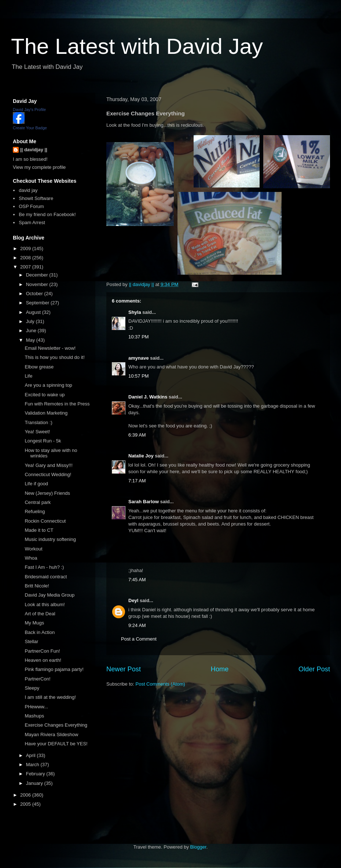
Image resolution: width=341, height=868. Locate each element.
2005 (26, 804)
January (35, 783)
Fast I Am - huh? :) (44, 567)
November (38, 284)
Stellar (31, 641)
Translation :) (38, 422)
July (31, 321)
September (38, 303)
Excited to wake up (45, 395)
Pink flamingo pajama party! (54, 669)
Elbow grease (39, 367)
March (33, 765)
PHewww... (36, 707)
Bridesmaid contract (46, 577)
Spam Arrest (32, 222)
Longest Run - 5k (43, 441)
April (32, 755)
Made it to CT (39, 530)
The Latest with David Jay (137, 46)
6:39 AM (137, 435)
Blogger (198, 847)
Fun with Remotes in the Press (57, 404)
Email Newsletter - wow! (50, 348)
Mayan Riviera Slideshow (51, 735)
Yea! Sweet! (37, 432)
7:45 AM (137, 580)
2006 (26, 795)
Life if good (36, 484)
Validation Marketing (46, 413)
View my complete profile (39, 167)
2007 (26, 267)
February (36, 774)
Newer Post (124, 669)
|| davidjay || (34, 150)
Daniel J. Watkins (148, 397)
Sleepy (32, 688)
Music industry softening (50, 539)
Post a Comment (139, 639)
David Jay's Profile (29, 110)
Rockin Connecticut (45, 521)
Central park (38, 502)
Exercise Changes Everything (56, 725)
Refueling (35, 511)
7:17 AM (137, 481)
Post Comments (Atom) (160, 684)
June (32, 331)
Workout (33, 549)
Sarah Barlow (144, 502)
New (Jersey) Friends (47, 493)
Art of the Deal (40, 614)
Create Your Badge (30, 128)
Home (220, 669)
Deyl (133, 600)
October (35, 294)
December (38, 275)
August (34, 312)
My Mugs (34, 623)
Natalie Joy (141, 456)
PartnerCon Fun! (42, 651)
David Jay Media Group (49, 595)
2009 (26, 248)
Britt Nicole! (37, 586)
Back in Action (40, 632)
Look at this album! (45, 604)
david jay (28, 190)
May (31, 340)
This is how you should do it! (54, 357)
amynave (139, 358)
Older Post (314, 669)
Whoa (31, 558)
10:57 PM (139, 376)
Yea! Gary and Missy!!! (48, 465)
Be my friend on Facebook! (47, 214)
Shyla (135, 312)
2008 (26, 258)
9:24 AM (137, 625)
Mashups (34, 716)
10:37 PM (139, 337)
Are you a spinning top (48, 385)
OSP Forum (31, 206)
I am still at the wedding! (50, 697)
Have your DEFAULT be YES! (56, 744)
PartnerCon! (37, 679)
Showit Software (36, 198)
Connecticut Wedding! (48, 474)
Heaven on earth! (43, 660)
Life (28, 376)
